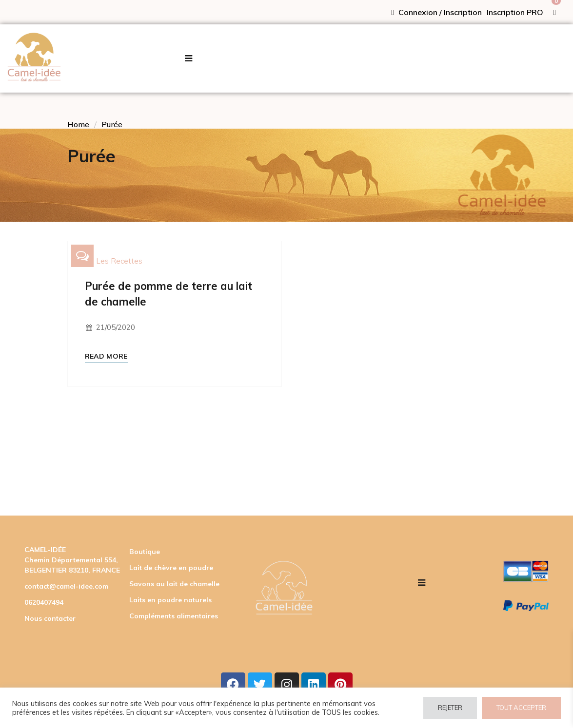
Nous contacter (50, 618)
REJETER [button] (450, 708)
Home (78, 124)
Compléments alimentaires (174, 616)
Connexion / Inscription (436, 12)
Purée (112, 124)
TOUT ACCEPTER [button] (521, 708)
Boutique (145, 552)
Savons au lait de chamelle (174, 584)
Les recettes (119, 261)
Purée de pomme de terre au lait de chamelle (168, 294)
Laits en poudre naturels (170, 600)
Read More (106, 356)
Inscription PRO (515, 12)
